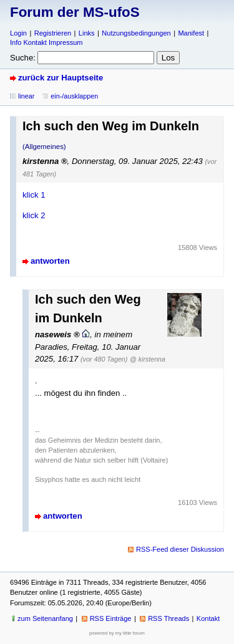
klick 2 (34, 215)
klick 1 (34, 195)
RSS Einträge (111, 618)
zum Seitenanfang (45, 618)
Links (87, 33)
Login (18, 33)
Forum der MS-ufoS (75, 12)
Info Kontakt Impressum (46, 42)
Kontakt (208, 618)
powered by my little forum (117, 633)
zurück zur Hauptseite (61, 78)
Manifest (191, 33)
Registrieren (53, 33)
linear (26, 96)
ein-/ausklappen (74, 96)
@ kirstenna (148, 359)
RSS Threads (168, 618)
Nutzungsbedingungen (136, 33)
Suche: (23, 58)
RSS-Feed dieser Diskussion (180, 549)
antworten (50, 261)
